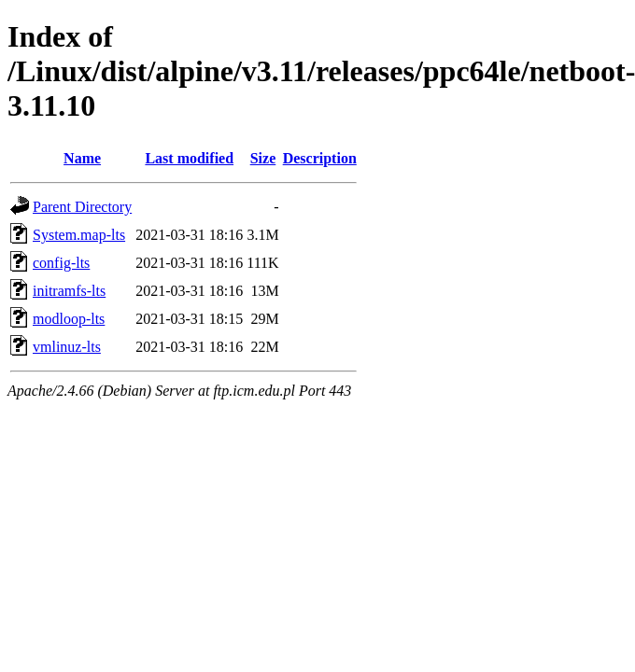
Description (320, 158)
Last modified (189, 158)
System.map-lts (79, 235)
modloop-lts (69, 319)
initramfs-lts (69, 291)
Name (82, 158)
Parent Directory (82, 207)
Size (263, 158)
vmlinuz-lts (67, 347)
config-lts (61, 263)
